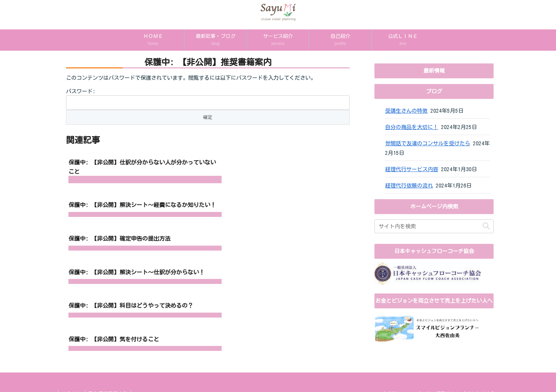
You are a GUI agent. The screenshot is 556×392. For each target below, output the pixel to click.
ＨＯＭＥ (72, 382)
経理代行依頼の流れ (409, 186)
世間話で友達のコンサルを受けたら (428, 143)
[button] (486, 226)
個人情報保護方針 (109, 382)
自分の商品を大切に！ (412, 127)
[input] (434, 226)
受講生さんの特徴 (406, 111)
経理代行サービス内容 (412, 169)
